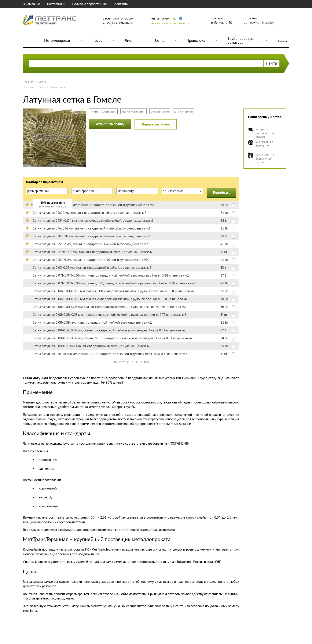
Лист (129, 40)
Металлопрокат (57, 40)
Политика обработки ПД (90, 4)
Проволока (196, 40)
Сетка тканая (58, 87)
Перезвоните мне (156, 124)
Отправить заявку (110, 124)
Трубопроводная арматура (242, 40)
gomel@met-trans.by (259, 22)
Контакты (121, 4)
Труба (98, 40)
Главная (29, 82)
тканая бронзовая (103, 111)
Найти (271, 63)
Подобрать (222, 192)
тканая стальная (133, 111)
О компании (31, 4)
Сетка (160, 40)
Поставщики (56, 4)
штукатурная (183, 111)
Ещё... (282, 40)
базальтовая (160, 111)
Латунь (42, 82)
